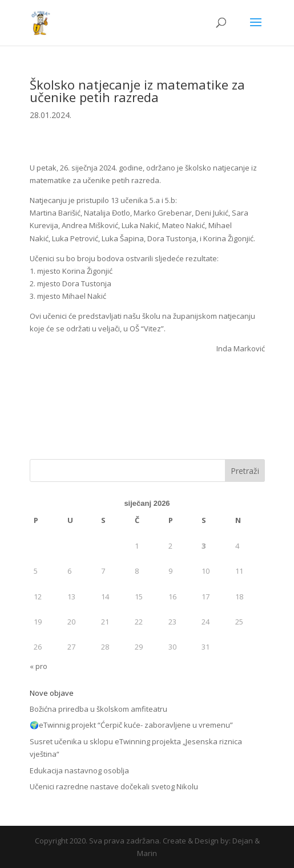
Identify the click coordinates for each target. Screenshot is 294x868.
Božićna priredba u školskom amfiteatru (98, 709)
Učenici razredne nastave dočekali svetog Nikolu (114, 786)
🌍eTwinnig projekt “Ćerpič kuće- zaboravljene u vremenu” (131, 725)
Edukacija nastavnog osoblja (79, 770)
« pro (39, 666)
